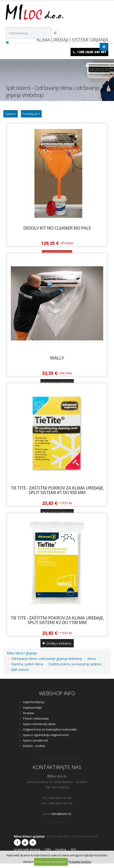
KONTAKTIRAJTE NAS (57, 772)
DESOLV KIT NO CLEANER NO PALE (57, 232)
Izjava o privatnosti (35, 745)
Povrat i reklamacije (36, 723)
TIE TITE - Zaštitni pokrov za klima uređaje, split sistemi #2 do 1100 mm (57, 625)
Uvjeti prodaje (32, 712)
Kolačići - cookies (34, 750)
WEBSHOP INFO (57, 698)
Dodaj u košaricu (57, 648)
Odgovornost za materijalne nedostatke (50, 734)
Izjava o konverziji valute (39, 729)
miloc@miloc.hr (61, 818)
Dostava (28, 718)
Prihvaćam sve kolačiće (51, 862)
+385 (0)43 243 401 (91, 52)
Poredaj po (39, 116)
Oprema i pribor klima (27, 669)
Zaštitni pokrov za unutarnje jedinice (75, 669)
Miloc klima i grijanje (22, 658)
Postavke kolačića (80, 862)
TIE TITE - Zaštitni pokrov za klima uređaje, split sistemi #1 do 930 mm (57, 495)
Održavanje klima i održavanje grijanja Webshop (47, 663)
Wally (57, 362)
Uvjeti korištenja (34, 707)
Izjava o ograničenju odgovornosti (46, 740)
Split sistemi (20, 674)
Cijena (13, 116)
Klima (91, 663)
